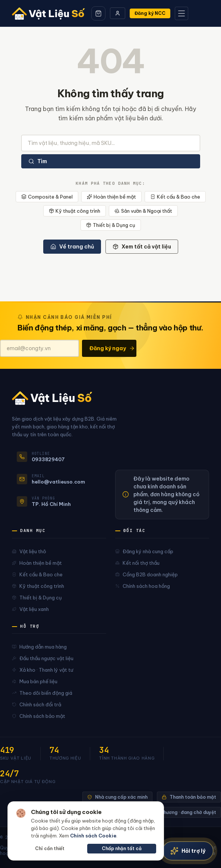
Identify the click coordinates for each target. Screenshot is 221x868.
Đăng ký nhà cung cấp (144, 551)
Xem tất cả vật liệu (142, 247)
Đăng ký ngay (112, 348)
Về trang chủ (72, 247)
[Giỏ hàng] (98, 13)
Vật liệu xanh (30, 609)
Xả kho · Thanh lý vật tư (42, 670)
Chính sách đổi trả (37, 704)
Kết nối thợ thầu (137, 563)
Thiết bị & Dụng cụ (111, 225)
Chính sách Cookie (93, 836)
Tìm (38, 161)
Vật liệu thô (29, 551)
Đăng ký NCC (150, 13)
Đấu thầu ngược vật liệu (43, 658)
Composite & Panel (47, 197)
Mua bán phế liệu (35, 681)
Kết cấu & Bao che (175, 197)
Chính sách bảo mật (39, 716)
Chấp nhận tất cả (122, 848)
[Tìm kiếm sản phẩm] (111, 143)
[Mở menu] (181, 13)
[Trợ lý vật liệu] (188, 851)
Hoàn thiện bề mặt (111, 197)
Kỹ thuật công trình (75, 211)
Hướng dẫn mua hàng (39, 647)
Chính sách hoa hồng (143, 586)
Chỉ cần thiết (50, 848)
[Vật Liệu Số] (49, 13)
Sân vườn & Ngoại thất (143, 211)
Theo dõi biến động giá (42, 693)
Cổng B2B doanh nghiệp (146, 574)
